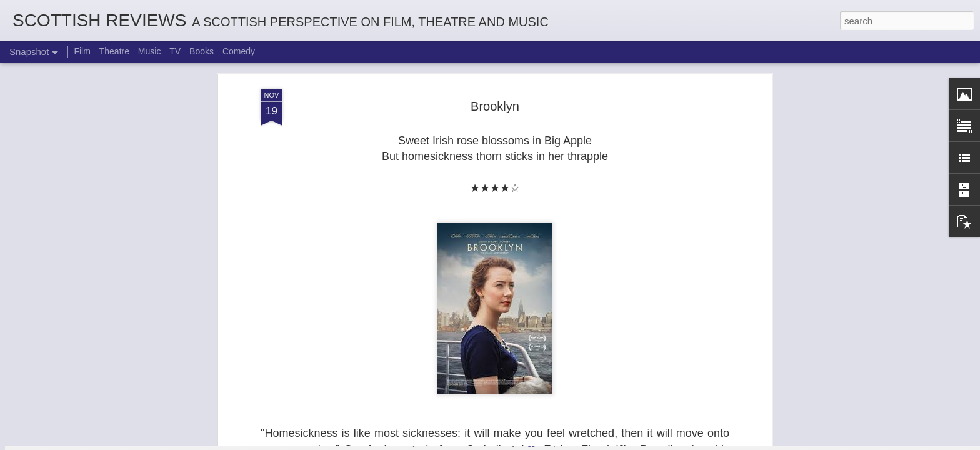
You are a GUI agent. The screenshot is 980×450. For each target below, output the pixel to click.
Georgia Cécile (533, 392)
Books (202, 51)
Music (150, 51)
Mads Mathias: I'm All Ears (844, 385)
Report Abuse (566, 443)
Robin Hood (386, 385)
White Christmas (84, 392)
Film (82, 51)
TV (175, 51)
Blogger (529, 443)
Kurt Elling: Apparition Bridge (697, 386)
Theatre (114, 51)
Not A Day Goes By (231, 386)
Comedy (239, 51)
